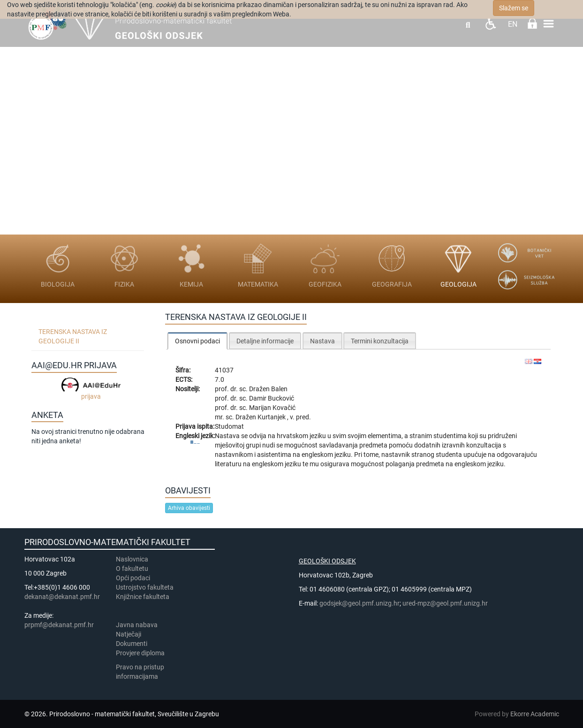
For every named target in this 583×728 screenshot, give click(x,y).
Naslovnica (132, 559)
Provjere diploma (140, 653)
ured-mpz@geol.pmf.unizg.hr (445, 603)
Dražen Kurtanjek (261, 417)
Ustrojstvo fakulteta (145, 587)
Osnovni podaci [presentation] (197, 341)
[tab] (197, 341)
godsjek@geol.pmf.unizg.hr (360, 603)
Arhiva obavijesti (189, 508)
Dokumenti (132, 644)
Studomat (229, 426)
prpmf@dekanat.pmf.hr (59, 625)
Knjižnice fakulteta (143, 597)
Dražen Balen (268, 389)
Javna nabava (137, 625)
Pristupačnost (490, 24)
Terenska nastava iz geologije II (73, 336)
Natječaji (129, 634)
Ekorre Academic (535, 714)
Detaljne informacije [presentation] (265, 341)
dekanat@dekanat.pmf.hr (62, 597)
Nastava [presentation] (322, 341)
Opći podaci (133, 578)
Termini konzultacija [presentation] (380, 341)
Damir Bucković (272, 398)
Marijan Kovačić (272, 408)
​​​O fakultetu (132, 569)
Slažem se (514, 8)
